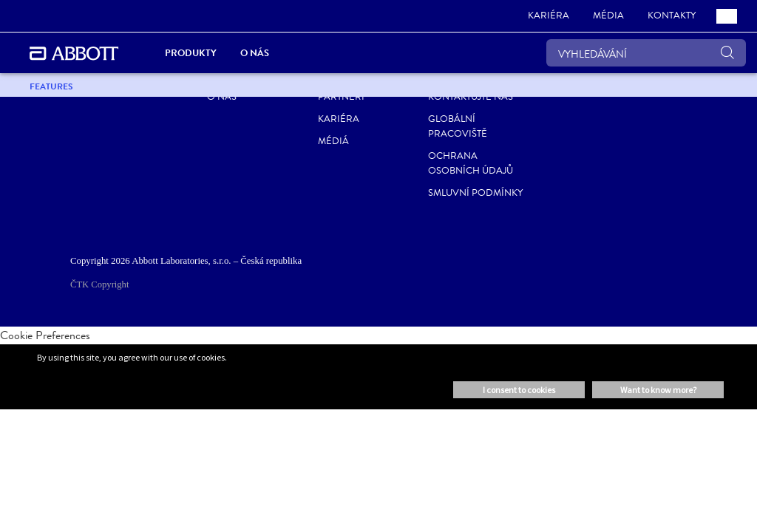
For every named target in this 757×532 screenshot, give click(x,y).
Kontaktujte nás (471, 97)
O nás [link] (255, 53)
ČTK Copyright (99, 284)
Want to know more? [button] (658, 390)
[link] (549, 16)
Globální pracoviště (458, 126)
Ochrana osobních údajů (471, 163)
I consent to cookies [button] (519, 390)
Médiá (333, 141)
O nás (222, 97)
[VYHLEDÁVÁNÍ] (646, 53)
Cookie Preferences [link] (45, 335)
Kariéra (339, 119)
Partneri (341, 97)
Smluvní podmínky (475, 193)
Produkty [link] (191, 53)
